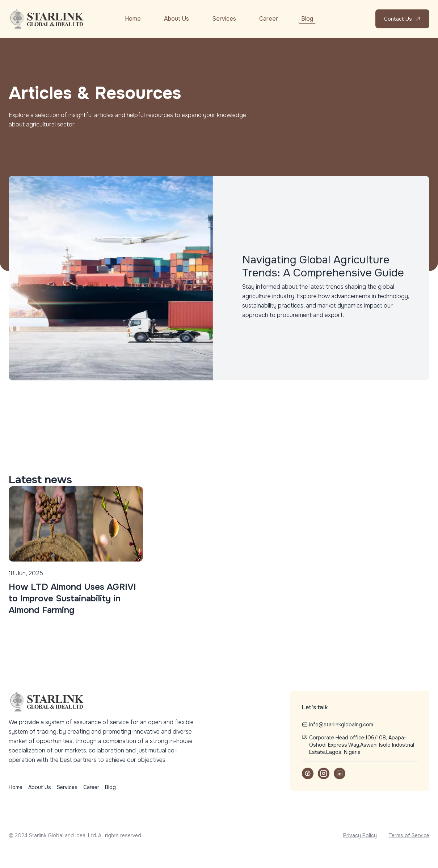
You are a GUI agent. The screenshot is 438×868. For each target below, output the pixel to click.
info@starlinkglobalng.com (338, 725)
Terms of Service (409, 835)
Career (269, 19)
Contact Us (402, 19)
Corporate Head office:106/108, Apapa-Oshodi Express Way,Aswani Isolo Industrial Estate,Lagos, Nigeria (358, 745)
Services (224, 19)
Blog (307, 19)
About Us (176, 19)
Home (133, 19)
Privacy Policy (360, 835)
